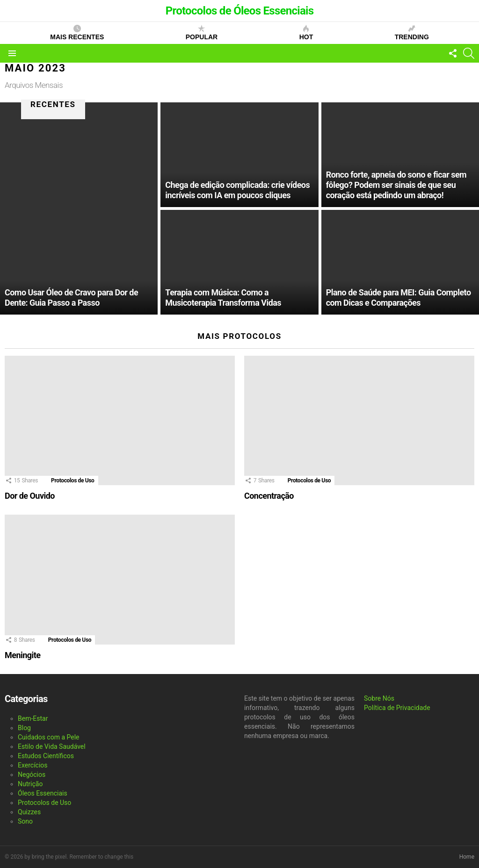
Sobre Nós (379, 698)
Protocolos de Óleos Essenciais (240, 11)
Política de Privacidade (397, 708)
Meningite (22, 655)
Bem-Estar (33, 718)
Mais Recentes (77, 33)
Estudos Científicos (46, 756)
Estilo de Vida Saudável (52, 746)
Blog (24, 728)
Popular (202, 33)
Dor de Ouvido (30, 496)
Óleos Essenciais (43, 793)
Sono (25, 821)
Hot (306, 33)
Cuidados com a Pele (48, 737)
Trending (412, 33)
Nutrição (30, 784)
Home (467, 857)
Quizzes (29, 812)
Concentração (269, 496)
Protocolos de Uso (73, 481)
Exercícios (33, 765)
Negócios (32, 775)
